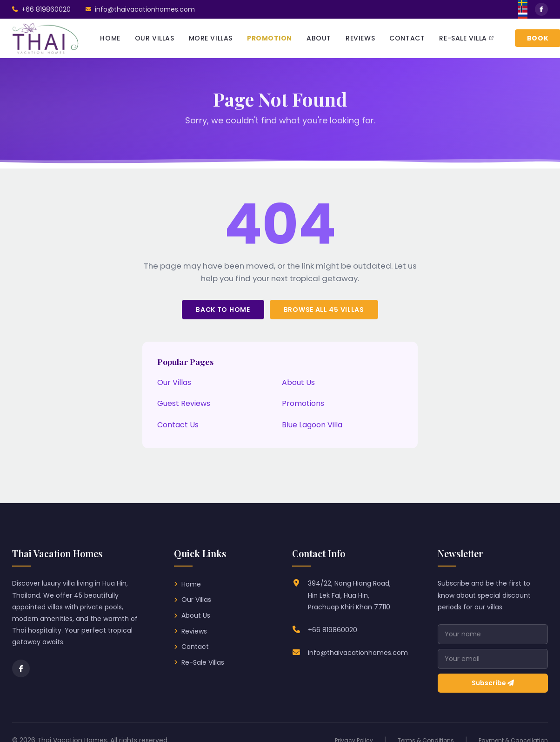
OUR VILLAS (155, 38)
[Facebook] (21, 668)
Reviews (194, 631)
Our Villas (174, 382)
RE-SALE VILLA (466, 38)
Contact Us (178, 425)
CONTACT (407, 38)
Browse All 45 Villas (324, 310)
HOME (110, 38)
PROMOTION (270, 38)
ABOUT (319, 38)
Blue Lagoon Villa (312, 425)
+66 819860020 (333, 630)
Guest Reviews (184, 403)
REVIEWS (360, 38)
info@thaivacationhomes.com (358, 653)
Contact (195, 647)
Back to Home (223, 310)
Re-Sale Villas (203, 662)
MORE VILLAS (211, 38)
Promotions (303, 403)
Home (191, 584)
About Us (298, 382)
